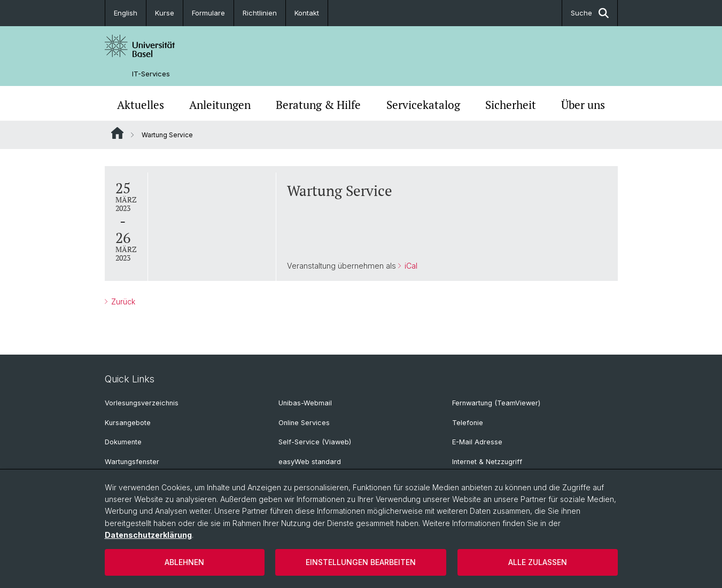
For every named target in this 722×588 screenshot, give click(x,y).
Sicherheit (511, 105)
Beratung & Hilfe (318, 105)
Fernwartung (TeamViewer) (496, 403)
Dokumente (123, 442)
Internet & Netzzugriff (487, 462)
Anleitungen (220, 105)
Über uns (583, 105)
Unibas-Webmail (305, 403)
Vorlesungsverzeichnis (142, 403)
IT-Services (151, 74)
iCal (409, 266)
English (126, 13)
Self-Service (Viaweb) (315, 442)
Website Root (117, 133)
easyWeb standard (310, 462)
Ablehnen (184, 562)
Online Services (304, 423)
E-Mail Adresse (477, 442)
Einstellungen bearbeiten (361, 562)
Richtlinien (260, 13)
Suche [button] (590, 13)
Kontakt (307, 13)
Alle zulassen (538, 562)
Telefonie (468, 423)
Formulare (208, 13)
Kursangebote (128, 423)
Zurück (122, 301)
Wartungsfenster (132, 462)
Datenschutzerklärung (148, 535)
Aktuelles (141, 105)
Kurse (165, 13)
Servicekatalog (423, 105)
